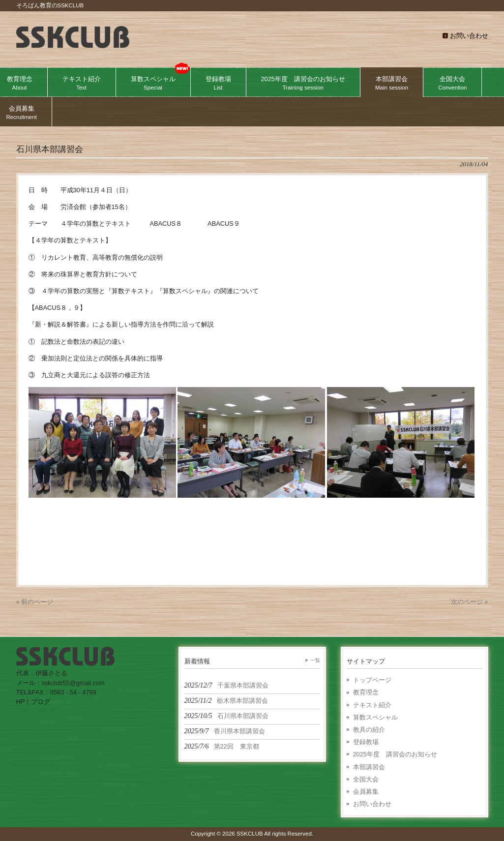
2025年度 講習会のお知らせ (395, 754)
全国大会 (366, 779)
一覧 (315, 660)
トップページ (372, 680)
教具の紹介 (369, 730)
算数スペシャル (375, 717)
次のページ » (470, 602)
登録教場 (366, 742)
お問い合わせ (469, 36)
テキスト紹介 (372, 705)
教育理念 (366, 692)
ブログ (41, 702)
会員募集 (366, 792)
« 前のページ (35, 602)
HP (21, 702)
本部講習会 (369, 767)
